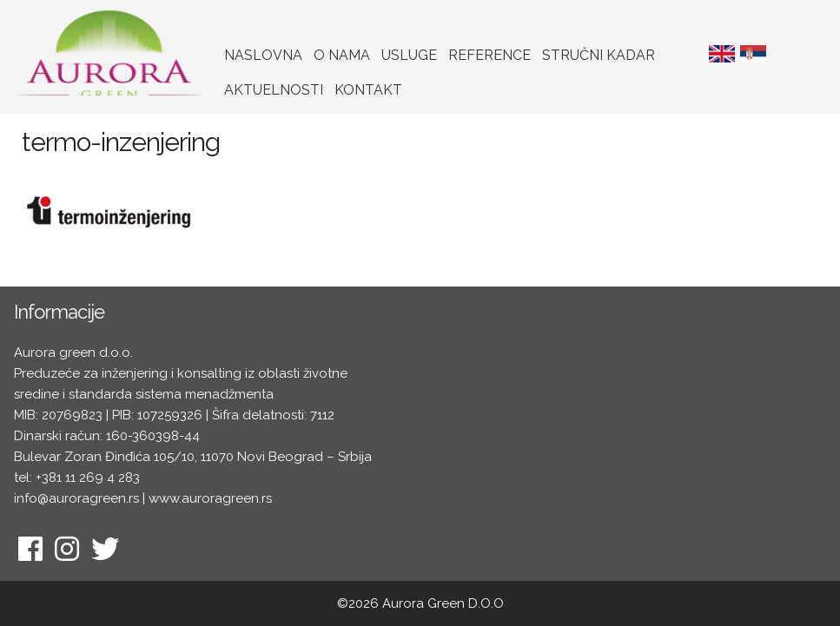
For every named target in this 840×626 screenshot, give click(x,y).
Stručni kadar (599, 55)
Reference (489, 55)
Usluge (409, 55)
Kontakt (368, 90)
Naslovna (263, 55)
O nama (342, 55)
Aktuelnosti (274, 90)
